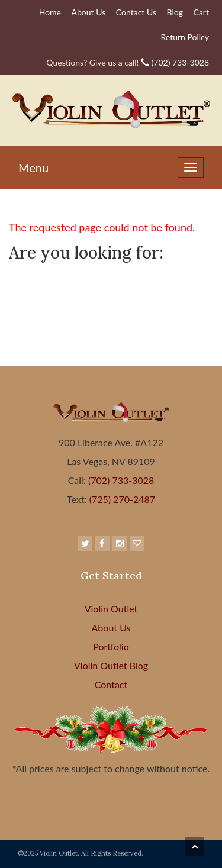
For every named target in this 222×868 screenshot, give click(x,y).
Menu (33, 167)
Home (50, 12)
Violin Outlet (111, 609)
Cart (201, 12)
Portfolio (111, 646)
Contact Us (136, 12)
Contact (111, 684)
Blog (175, 12)
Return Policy (185, 37)
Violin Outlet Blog (111, 665)
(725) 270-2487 (121, 499)
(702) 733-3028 (128, 62)
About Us (89, 12)
